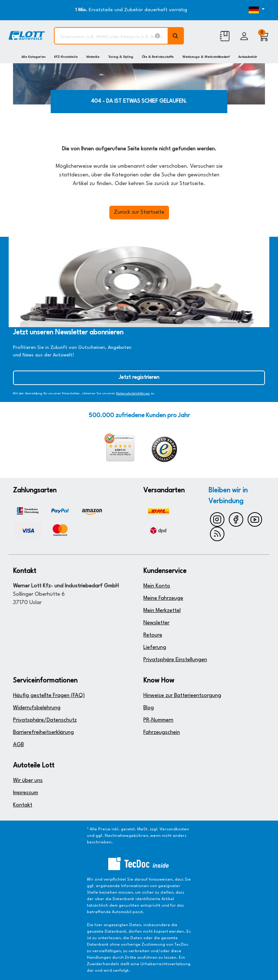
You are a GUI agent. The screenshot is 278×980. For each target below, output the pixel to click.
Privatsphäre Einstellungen (175, 660)
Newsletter (156, 623)
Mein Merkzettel (162, 611)
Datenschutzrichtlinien (133, 393)
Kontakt (23, 805)
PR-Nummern (158, 720)
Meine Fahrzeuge (163, 598)
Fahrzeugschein (162, 733)
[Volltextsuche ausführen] (176, 36)
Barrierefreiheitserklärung (43, 733)
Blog (149, 708)
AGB (18, 745)
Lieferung (155, 648)
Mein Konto (157, 586)
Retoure (153, 635)
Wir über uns (28, 781)
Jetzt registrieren (139, 378)
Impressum (26, 793)
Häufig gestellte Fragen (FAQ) (49, 696)
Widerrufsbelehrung (37, 708)
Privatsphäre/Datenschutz (45, 720)
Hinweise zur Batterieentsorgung (182, 696)
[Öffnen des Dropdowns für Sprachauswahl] (254, 10)
